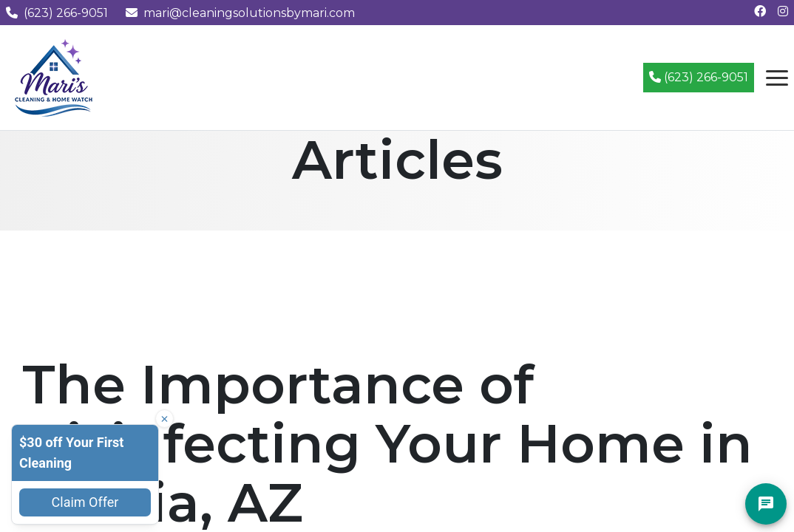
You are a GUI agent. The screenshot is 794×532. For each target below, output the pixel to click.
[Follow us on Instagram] (783, 11)
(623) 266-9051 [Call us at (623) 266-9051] (57, 13)
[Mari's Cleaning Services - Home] (54, 76)
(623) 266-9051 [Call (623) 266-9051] (699, 77)
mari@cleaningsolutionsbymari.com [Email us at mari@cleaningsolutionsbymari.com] (240, 13)
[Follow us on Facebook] (760, 11)
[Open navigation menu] (777, 78)
